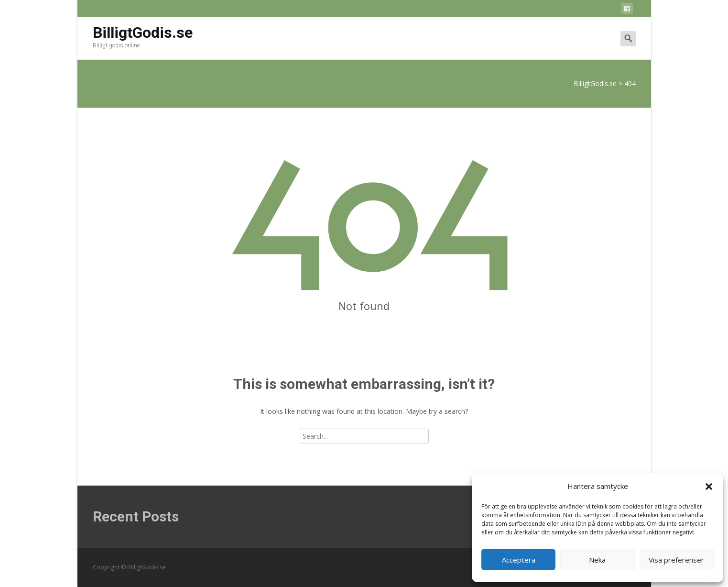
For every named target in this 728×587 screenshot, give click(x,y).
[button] (709, 487)
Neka (597, 560)
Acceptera (519, 560)
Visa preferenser (676, 560)
